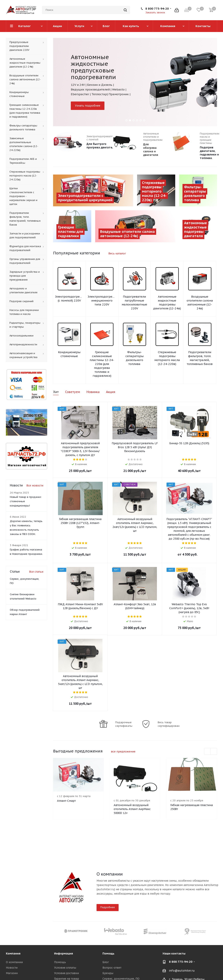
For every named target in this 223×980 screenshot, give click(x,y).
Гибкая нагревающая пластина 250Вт (192, 807)
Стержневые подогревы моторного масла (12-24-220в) (167, 358)
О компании (14, 962)
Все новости (35, 485)
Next (214, 752)
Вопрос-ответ (112, 968)
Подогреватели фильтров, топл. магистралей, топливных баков (200, 358)
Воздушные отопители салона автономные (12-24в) (200, 302)
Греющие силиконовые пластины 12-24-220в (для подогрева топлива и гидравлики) (102, 364)
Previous (208, 752)
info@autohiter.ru (182, 971)
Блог (106, 962)
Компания (13, 953)
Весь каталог (117, 253)
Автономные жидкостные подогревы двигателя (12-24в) (167, 302)
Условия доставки (66, 973)
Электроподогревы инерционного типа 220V (102, 300)
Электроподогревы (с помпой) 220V (69, 298)
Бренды (108, 973)
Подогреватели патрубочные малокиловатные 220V (134, 302)
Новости (12, 968)
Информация (64, 953)
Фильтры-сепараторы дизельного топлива (135, 358)
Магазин (12, 973)
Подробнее (108, 907)
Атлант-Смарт (66, 801)
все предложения (123, 751)
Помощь (60, 962)
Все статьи (36, 572)
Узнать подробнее (88, 106)
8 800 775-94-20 (157, 9)
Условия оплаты (65, 968)
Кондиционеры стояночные (69, 354)
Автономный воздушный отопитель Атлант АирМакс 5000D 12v (132, 809)
